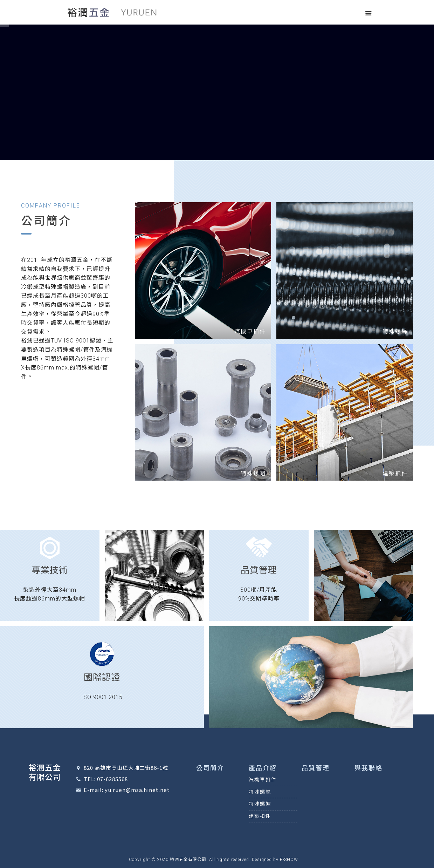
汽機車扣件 (263, 780)
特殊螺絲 (260, 792)
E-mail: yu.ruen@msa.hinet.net (127, 790)
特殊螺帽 (260, 804)
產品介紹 (263, 768)
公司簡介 (210, 768)
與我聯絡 (368, 768)
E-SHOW (289, 860)
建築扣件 (260, 816)
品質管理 (316, 768)
